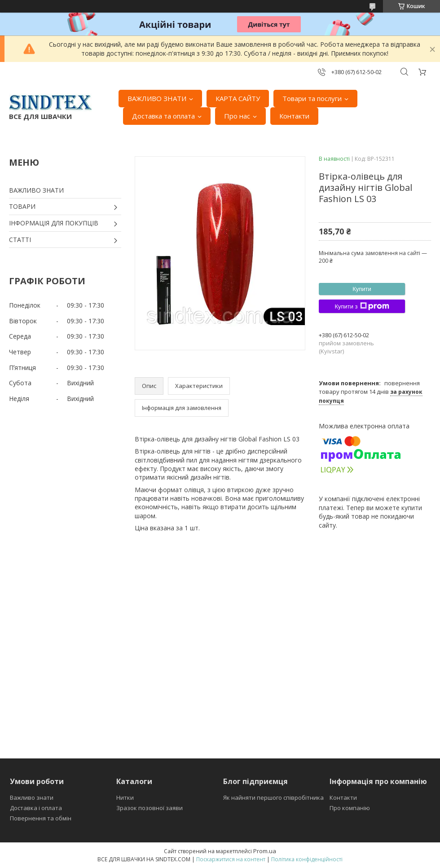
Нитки (125, 798)
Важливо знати (32, 798)
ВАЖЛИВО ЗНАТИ (157, 98)
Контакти (294, 116)
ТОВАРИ (22, 206)
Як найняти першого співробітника (273, 798)
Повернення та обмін (41, 818)
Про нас (237, 116)
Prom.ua (265, 851)
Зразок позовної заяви (150, 808)
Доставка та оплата (163, 116)
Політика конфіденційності (307, 859)
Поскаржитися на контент (231, 859)
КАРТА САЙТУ (238, 98)
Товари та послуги (312, 98)
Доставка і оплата (36, 808)
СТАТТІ (20, 240)
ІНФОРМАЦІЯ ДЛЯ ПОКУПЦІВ (54, 223)
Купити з (362, 306)
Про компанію (350, 808)
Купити (362, 289)
